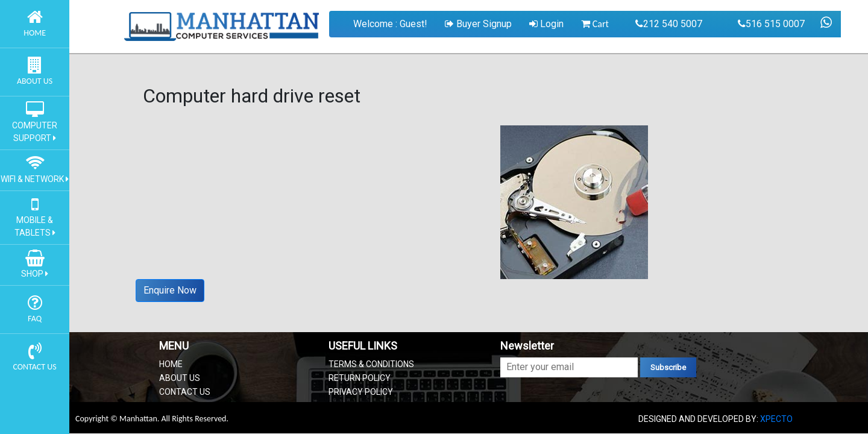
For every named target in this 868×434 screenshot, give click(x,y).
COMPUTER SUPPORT (35, 125)
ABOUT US (180, 378)
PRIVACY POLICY (361, 392)
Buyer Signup (478, 24)
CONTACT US (185, 392)
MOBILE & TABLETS (35, 220)
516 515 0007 (771, 24)
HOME (171, 364)
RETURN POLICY (360, 378)
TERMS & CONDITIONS (371, 364)
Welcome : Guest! (390, 24)
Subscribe (668, 367)
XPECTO (776, 419)
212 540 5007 (669, 24)
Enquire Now (170, 290)
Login (546, 24)
